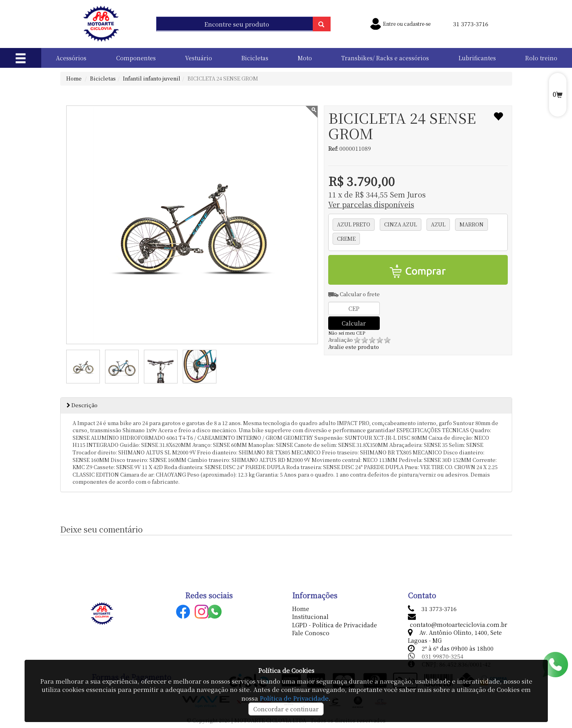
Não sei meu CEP (347, 333)
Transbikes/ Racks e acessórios (385, 58)
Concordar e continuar (286, 709)
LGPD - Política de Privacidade (335, 625)
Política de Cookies (286, 670)
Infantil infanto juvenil (152, 78)
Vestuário (199, 58)
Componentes (136, 58)
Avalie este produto (359, 343)
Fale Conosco (311, 633)
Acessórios (71, 58)
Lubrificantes (477, 58)
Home (74, 78)
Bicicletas (255, 58)
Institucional (310, 617)
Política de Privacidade (294, 698)
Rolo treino (541, 58)
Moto (305, 58)
